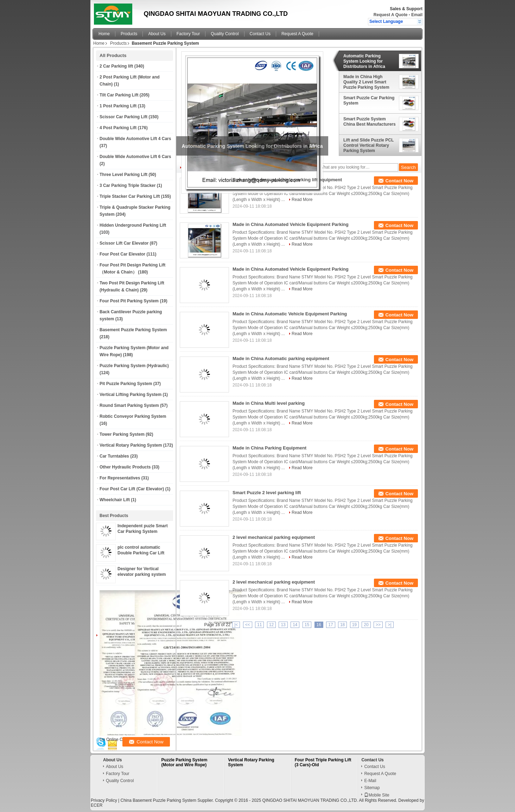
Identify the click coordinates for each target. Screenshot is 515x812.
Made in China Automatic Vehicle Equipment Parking (290, 314)
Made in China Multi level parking (269, 403)
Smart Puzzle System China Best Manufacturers (370, 122)
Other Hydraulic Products (125, 467)
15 (307, 625)
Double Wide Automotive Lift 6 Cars (135, 157)
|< (236, 625)
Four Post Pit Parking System (129, 301)
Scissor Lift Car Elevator (124, 243)
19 (354, 625)
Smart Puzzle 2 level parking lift (267, 493)
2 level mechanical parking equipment (274, 537)
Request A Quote (390, 15)
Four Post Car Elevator (122, 254)
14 (295, 625)
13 (283, 625)
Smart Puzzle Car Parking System (369, 100)
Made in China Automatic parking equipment (281, 358)
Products (129, 34)
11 (259, 625)
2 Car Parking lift (116, 66)
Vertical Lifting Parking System (131, 395)
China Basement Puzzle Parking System (158, 800)
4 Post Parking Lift (118, 128)
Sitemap (372, 788)
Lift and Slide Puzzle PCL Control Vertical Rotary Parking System (368, 145)
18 (342, 625)
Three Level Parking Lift (123, 175)
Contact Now (399, 181)
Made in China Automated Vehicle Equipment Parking (291, 224)
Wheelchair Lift (115, 500)
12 (271, 625)
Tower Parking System (122, 434)
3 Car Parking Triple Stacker (128, 185)
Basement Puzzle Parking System (133, 330)
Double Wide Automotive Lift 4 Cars (135, 139)
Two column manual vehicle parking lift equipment (287, 180)
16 (319, 625)
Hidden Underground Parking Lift (133, 225)
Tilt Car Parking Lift (119, 95)
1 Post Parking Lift (118, 106)
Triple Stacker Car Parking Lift (130, 196)
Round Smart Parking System (129, 405)
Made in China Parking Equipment (269, 448)
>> (378, 625)
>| (389, 625)
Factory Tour (188, 34)
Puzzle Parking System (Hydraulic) (134, 366)
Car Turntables (114, 456)
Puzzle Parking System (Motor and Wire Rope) (185, 762)
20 (366, 625)
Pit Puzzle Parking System (126, 384)
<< (248, 625)
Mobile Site (377, 795)
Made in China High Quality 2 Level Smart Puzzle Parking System (366, 82)
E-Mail (370, 781)
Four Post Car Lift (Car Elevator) (132, 489)
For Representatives (120, 478)
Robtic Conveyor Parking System (133, 416)
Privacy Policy (104, 800)
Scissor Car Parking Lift (123, 117)
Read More (302, 200)
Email (417, 15)
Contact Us (260, 34)
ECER (97, 805)
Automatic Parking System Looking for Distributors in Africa (364, 61)
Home (104, 34)
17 (330, 625)
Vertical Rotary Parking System (131, 445)
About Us (157, 34)
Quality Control (225, 34)
